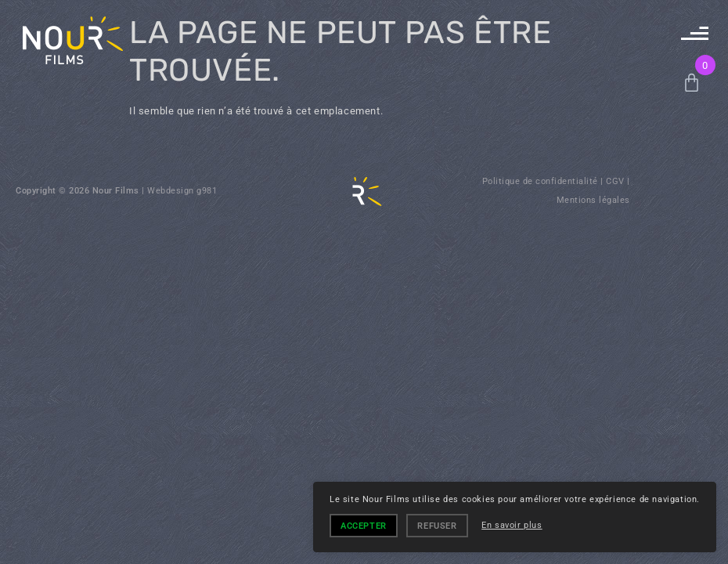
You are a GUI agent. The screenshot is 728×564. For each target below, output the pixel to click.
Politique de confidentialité (540, 181)
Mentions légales (593, 200)
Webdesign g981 (182, 191)
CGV (615, 181)
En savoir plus (512, 525)
